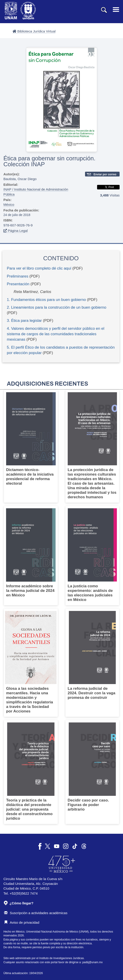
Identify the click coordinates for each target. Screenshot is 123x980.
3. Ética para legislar (24, 321)
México (9, 205)
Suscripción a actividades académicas (36, 913)
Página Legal (16, 231)
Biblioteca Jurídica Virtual (34, 31)
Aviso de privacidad (22, 922)
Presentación (18, 284)
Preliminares (18, 276)
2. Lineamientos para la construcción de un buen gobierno (57, 307)
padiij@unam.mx (93, 962)
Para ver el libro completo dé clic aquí (39, 268)
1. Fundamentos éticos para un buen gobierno (46, 300)
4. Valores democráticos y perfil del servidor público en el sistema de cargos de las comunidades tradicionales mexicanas (56, 334)
